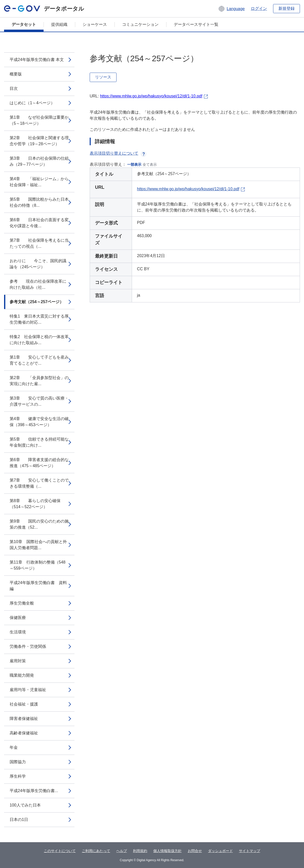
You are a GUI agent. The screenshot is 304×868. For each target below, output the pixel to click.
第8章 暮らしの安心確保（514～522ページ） (35, 504)
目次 (14, 88)
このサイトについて (60, 851)
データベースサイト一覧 (196, 24)
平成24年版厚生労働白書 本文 (37, 60)
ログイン (259, 8)
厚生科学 (18, 776)
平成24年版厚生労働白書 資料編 (38, 586)
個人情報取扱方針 (167, 851)
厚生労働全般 (22, 603)
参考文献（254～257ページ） (37, 302)
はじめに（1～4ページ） (32, 103)
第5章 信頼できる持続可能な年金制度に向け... (39, 442)
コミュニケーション (140, 24)
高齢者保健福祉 (24, 733)
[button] (231, 9)
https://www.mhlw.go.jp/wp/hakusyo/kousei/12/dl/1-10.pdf (151, 96)
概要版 (16, 74)
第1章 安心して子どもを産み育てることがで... (39, 360)
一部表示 (134, 164)
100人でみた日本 (25, 805)
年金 (14, 747)
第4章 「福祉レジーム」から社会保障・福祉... (39, 182)
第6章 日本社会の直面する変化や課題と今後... (39, 223)
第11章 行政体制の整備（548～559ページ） (38, 565)
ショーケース (95, 24)
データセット (24, 24)
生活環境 (18, 632)
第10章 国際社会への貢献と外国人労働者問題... (38, 545)
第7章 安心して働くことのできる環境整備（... (39, 483)
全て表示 (150, 164)
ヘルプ (122, 851)
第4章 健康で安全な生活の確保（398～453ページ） (39, 422)
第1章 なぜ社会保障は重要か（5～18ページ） (39, 120)
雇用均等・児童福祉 (28, 690)
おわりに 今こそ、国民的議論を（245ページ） (38, 264)
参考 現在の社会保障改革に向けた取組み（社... (38, 284)
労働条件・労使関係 (28, 646)
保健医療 (18, 618)
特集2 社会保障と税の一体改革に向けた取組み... (39, 340)
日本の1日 (19, 820)
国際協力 (18, 762)
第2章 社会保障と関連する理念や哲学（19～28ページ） (39, 141)
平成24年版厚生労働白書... (34, 791)
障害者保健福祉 (24, 719)
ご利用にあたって (96, 851)
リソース (103, 77)
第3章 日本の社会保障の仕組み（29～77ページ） (39, 161)
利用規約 (140, 851)
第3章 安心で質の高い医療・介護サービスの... (39, 401)
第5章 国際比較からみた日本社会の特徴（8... (39, 202)
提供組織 (59, 24)
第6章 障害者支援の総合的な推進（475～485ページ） (39, 463)
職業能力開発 (22, 675)
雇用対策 (18, 661)
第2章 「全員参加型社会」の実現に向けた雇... (39, 381)
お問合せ (195, 851)
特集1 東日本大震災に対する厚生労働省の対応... (39, 319)
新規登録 (287, 8)
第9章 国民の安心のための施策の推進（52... (39, 524)
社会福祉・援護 (24, 704)
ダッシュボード (220, 851)
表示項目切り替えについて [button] (118, 153)
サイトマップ (250, 851)
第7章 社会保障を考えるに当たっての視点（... (39, 243)
